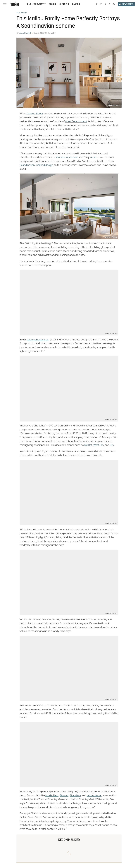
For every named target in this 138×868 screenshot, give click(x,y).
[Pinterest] (105, 4)
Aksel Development (76, 122)
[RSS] (114, 4)
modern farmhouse (67, 157)
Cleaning (64, 4)
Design (52, 4)
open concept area (38, 340)
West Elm (99, 445)
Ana (93, 157)
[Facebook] (97, 4)
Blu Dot (88, 445)
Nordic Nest (52, 796)
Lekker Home (94, 796)
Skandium (75, 796)
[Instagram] (101, 4)
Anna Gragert (25, 33)
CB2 (112, 445)
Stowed (64, 796)
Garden (76, 4)
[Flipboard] (110, 4)
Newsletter (126, 4)
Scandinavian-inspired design (36, 165)
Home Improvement (36, 4)
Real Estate (22, 13)
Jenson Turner (35, 114)
